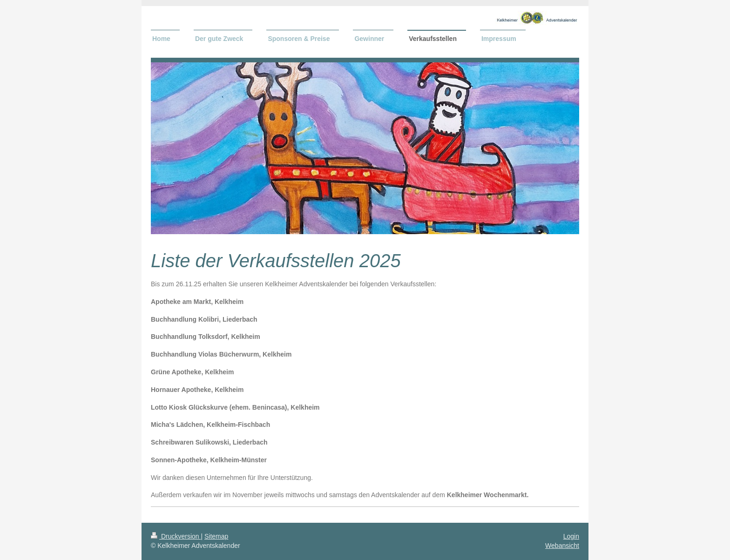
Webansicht (562, 546)
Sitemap (216, 536)
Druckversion (176, 536)
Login (571, 536)
